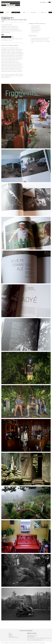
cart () (43, 2)
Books (16, 12)
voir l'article (45, 40)
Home (8, 12)
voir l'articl (47, 38)
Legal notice (11, 636)
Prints (24, 12)
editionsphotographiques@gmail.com (35, 640)
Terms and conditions (13, 637)
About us (43, 12)
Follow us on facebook (26, 631)
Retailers (33, 12)
